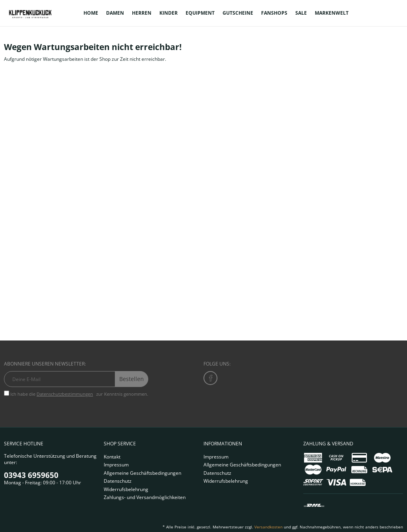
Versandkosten (268, 527)
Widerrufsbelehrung (126, 489)
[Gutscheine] (238, 13)
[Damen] (115, 13)
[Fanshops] (274, 13)
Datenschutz (118, 481)
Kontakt (112, 457)
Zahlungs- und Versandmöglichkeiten (145, 497)
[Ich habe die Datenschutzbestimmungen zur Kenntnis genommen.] (7, 393)
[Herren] (142, 13)
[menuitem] (91, 13)
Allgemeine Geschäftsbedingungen (142, 473)
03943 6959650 (31, 475)
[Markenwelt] (332, 13)
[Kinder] (169, 13)
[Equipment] (200, 13)
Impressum (116, 465)
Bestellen (132, 379)
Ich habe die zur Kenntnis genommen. (79, 394)
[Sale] (301, 13)
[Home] (91, 13)
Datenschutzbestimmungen (65, 394)
